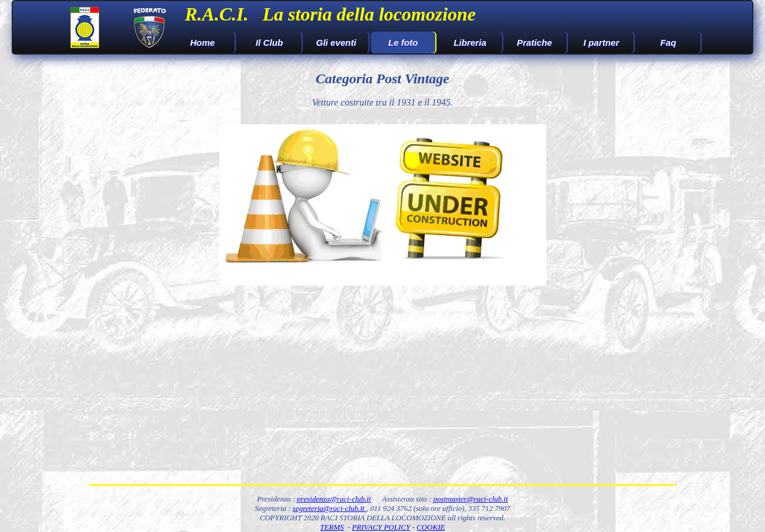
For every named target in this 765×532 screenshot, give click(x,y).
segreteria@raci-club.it (330, 508)
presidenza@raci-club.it (334, 499)
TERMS (332, 527)
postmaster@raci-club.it (471, 499)
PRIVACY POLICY (381, 527)
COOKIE (431, 527)
